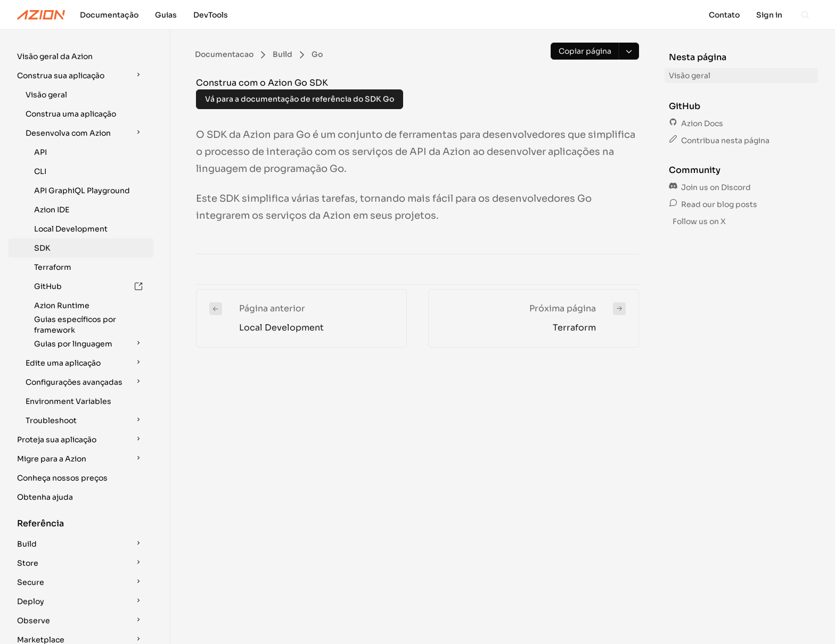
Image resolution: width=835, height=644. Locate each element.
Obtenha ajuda (45, 449)
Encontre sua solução (57, 630)
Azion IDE (52, 210)
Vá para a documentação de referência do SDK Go (300, 99)
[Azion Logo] (41, 15)
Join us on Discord (710, 187)
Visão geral (46, 95)
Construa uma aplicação (71, 114)
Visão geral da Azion (55, 56)
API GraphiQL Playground (82, 191)
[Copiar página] (585, 51)
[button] (81, 56)
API (40, 152)
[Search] (805, 15)
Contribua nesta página (719, 141)
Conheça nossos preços (62, 430)
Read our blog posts (713, 204)
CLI (40, 171)
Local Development (71, 229)
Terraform (53, 267)
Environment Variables (68, 353)
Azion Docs (696, 123)
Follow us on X (698, 221)
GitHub (88, 286)
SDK (42, 248)
